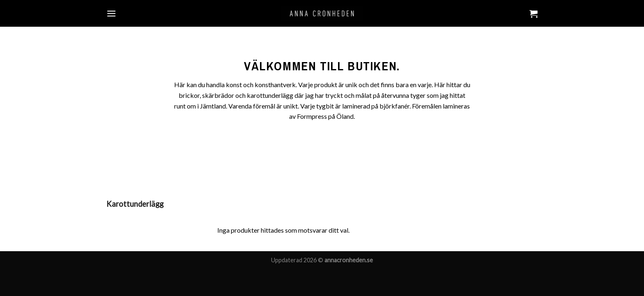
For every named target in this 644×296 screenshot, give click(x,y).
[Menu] (111, 13)
